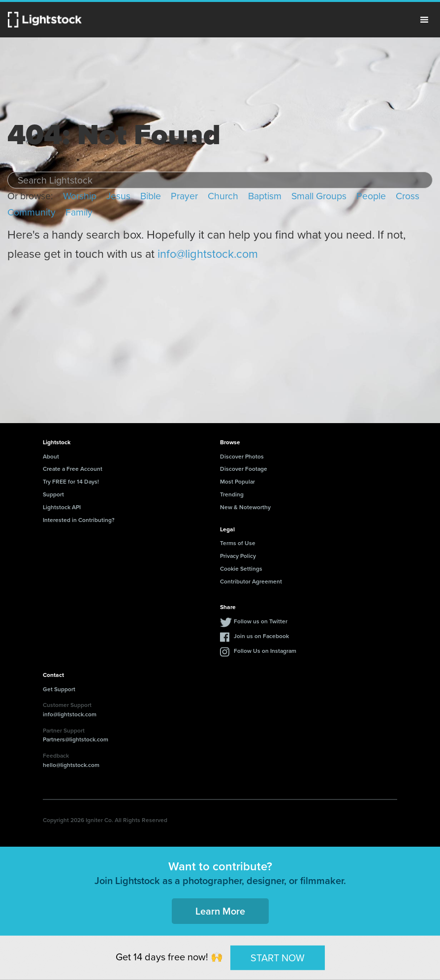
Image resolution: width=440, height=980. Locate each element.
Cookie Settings (241, 568)
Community (31, 212)
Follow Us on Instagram (265, 651)
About (51, 456)
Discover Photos (242, 456)
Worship (80, 196)
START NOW (278, 957)
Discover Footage (244, 469)
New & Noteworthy (245, 507)
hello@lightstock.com (71, 765)
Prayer (184, 196)
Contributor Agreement (251, 581)
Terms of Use (238, 543)
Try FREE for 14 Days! (71, 481)
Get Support (59, 689)
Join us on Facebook (261, 636)
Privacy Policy (238, 556)
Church (223, 196)
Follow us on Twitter (261, 621)
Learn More (220, 911)
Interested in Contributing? (79, 520)
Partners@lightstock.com (76, 739)
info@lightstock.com (208, 254)
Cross (408, 196)
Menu (424, 20)
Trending (232, 494)
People (371, 196)
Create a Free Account (73, 469)
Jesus (118, 196)
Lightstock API (62, 507)
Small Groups (319, 196)
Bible (151, 196)
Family (79, 212)
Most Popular (237, 481)
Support (53, 494)
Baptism (265, 196)
